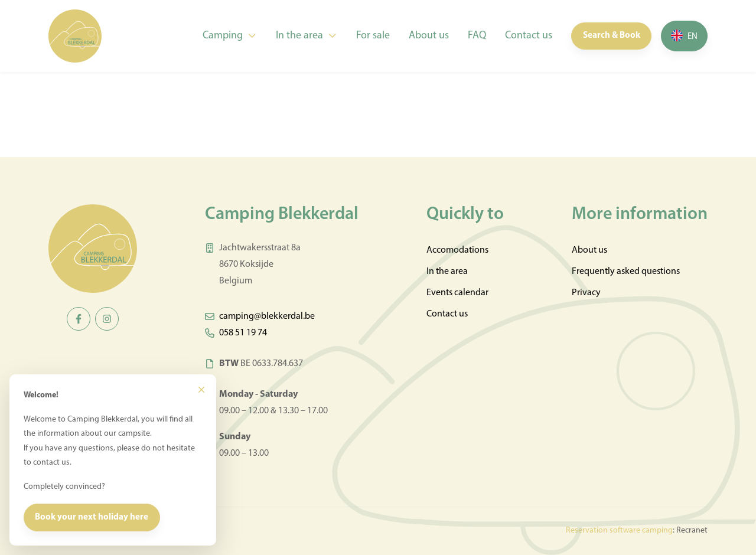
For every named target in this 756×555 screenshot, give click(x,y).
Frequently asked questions (626, 272)
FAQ (477, 36)
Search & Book (612, 36)
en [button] (693, 37)
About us (429, 36)
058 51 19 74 (243, 333)
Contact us (529, 36)
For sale (373, 36)
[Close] (201, 390)
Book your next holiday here (92, 518)
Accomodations (457, 250)
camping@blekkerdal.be (267, 316)
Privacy (586, 293)
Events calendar (457, 293)
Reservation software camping (619, 530)
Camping (223, 36)
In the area (299, 36)
